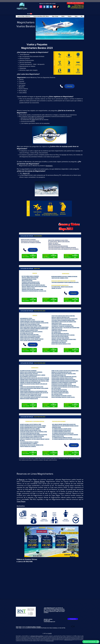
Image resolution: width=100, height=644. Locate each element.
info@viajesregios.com (68, 640)
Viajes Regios (21, 501)
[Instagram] (41, 7)
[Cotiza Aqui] (69, 86)
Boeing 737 (26, 173)
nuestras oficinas (39, 481)
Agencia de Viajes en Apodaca (35, 627)
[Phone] (61, 86)
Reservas (22, 480)
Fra (48, 633)
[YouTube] (54, 7)
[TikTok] (58, 7)
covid (33, 120)
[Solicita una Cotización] (75, 3)
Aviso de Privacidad (50, 641)
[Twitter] (48, 7)
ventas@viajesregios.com (49, 622)
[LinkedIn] (51, 7)
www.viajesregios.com (49, 608)
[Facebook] (44, 7)
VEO (51, 633)
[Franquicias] (73, 619)
